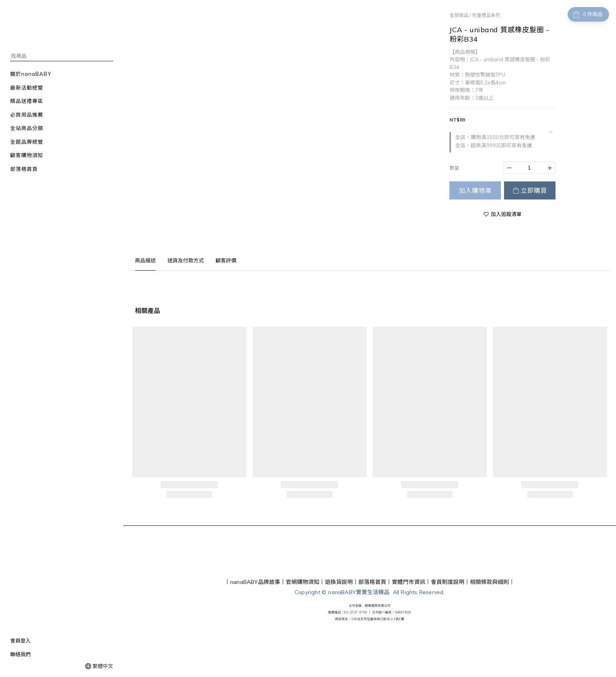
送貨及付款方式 (185, 260)
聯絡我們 (20, 654)
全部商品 (459, 15)
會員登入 (20, 640)
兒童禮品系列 (486, 15)
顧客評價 (226, 260)
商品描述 (146, 260)
